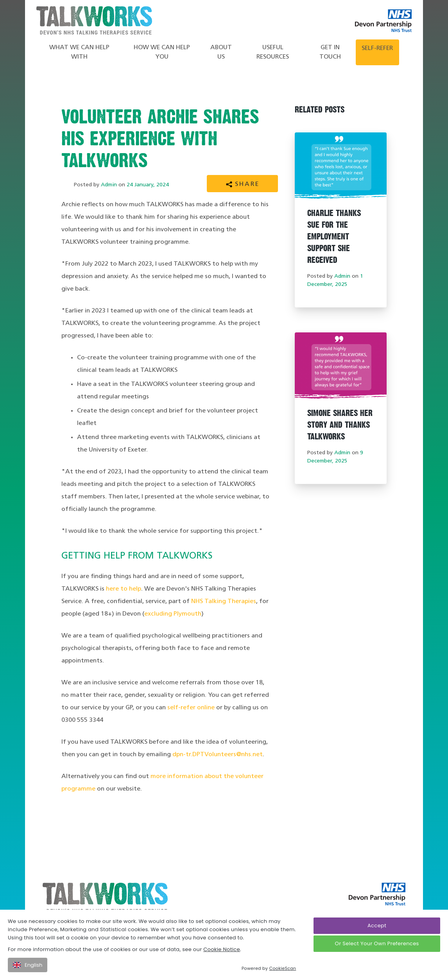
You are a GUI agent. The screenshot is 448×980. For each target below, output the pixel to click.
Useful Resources (273, 52)
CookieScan (283, 968)
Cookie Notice (222, 949)
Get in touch (330, 52)
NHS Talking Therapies (224, 602)
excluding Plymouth (173, 614)
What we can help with (79, 52)
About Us (221, 52)
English (28, 965)
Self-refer (377, 48)
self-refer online (191, 708)
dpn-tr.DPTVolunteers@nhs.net (218, 755)
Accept (377, 926)
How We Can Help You (162, 52)
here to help (124, 589)
